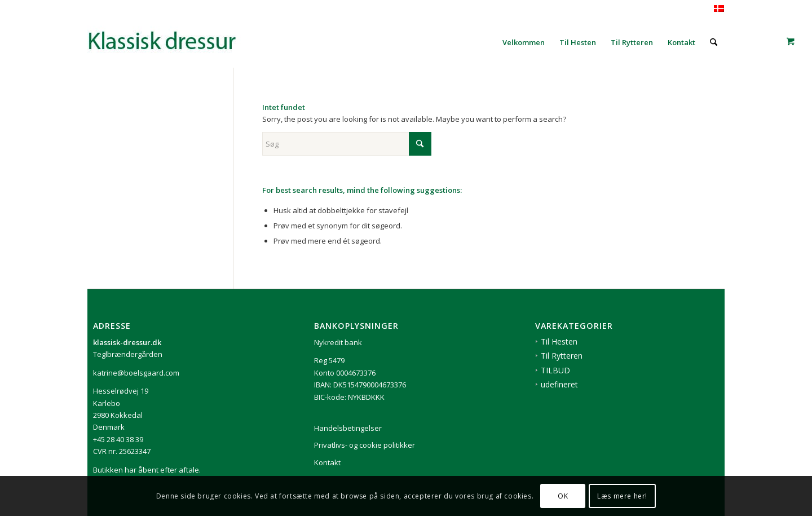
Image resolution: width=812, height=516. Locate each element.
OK (563, 496)
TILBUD (555, 370)
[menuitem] (524, 42)
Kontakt (327, 462)
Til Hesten (559, 341)
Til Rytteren (562, 356)
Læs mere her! (622, 496)
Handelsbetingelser (348, 428)
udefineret (559, 384)
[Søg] (714, 42)
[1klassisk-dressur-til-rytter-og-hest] (172, 42)
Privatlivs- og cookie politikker (365, 445)
